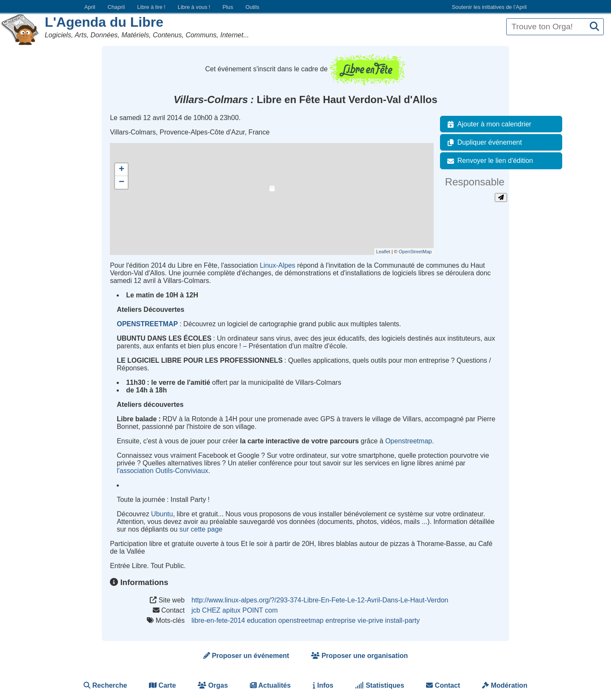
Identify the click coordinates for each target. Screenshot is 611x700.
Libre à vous (194, 7)
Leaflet (383, 252)
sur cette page (201, 529)
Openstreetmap (409, 441)
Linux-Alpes (277, 265)
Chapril (116, 7)
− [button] (122, 182)
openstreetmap (301, 620)
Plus (228, 7)
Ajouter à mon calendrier (488, 124)
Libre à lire (151, 7)
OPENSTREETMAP (147, 324)
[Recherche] (594, 27)
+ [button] (122, 170)
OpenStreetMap (415, 252)
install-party (403, 620)
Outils (252, 7)
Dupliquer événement (483, 143)
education (262, 620)
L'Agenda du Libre (104, 22)
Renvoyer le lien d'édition (488, 161)
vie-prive (370, 620)
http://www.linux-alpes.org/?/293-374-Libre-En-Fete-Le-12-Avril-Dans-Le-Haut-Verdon (320, 600)
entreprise (341, 620)
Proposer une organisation (359, 656)
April (90, 7)
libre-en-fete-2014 (218, 620)
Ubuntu (162, 514)
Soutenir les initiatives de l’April (489, 7)
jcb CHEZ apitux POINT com (234, 610)
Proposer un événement (246, 656)
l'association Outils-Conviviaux (163, 471)
